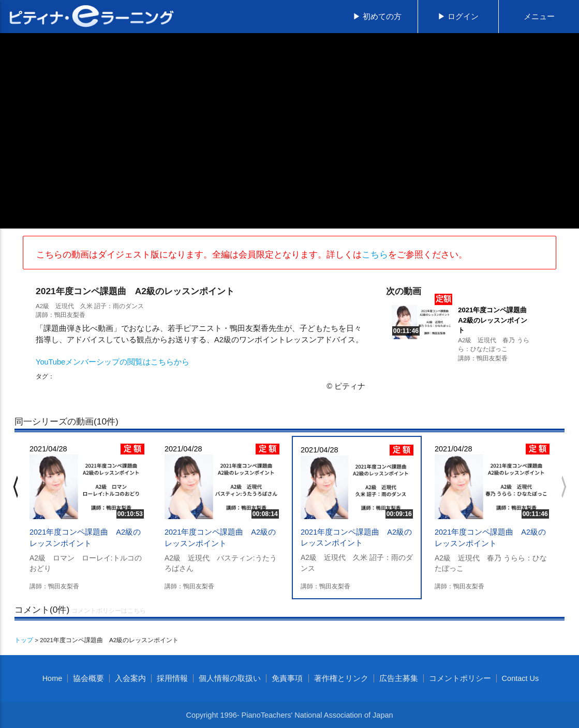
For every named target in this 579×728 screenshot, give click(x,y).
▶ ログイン (458, 17)
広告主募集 (399, 678)
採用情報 (172, 678)
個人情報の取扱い (230, 678)
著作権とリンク (341, 678)
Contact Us (521, 678)
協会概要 (88, 678)
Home (53, 678)
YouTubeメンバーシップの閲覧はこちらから (113, 362)
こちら (375, 254)
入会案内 (130, 678)
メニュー (539, 17)
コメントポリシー (460, 678)
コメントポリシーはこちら (109, 611)
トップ (24, 640)
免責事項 (287, 678)
